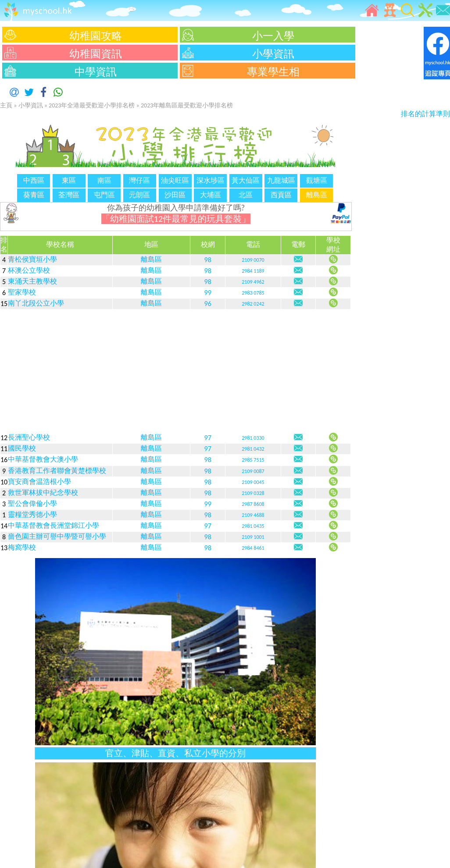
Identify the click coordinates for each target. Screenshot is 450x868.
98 (208, 260)
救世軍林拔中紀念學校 (43, 493)
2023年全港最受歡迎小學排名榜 (92, 105)
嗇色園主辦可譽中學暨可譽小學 (57, 536)
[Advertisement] (175, 371)
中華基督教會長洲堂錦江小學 (54, 525)
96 (208, 304)
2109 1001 (253, 537)
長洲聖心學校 (29, 437)
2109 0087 (253, 471)
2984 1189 (253, 271)
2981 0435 (253, 526)
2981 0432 (253, 449)
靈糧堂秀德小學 (32, 514)
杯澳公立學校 (29, 270)
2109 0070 (253, 260)
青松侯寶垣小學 (32, 259)
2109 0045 (253, 482)
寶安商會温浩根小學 (39, 482)
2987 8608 (253, 504)
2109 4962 (253, 282)
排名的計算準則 (425, 114)
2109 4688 (253, 515)
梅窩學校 (22, 547)
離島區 (151, 259)
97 (208, 438)
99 (208, 293)
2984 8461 (253, 548)
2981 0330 (253, 438)
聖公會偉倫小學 (32, 503)
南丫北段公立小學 (36, 303)
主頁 (6, 105)
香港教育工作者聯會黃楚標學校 (57, 471)
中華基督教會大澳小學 (43, 459)
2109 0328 (253, 493)
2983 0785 (253, 293)
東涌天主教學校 (32, 281)
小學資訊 (31, 105)
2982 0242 (253, 304)
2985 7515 (253, 460)
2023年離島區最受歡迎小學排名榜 (187, 105)
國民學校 (22, 448)
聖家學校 (22, 292)
